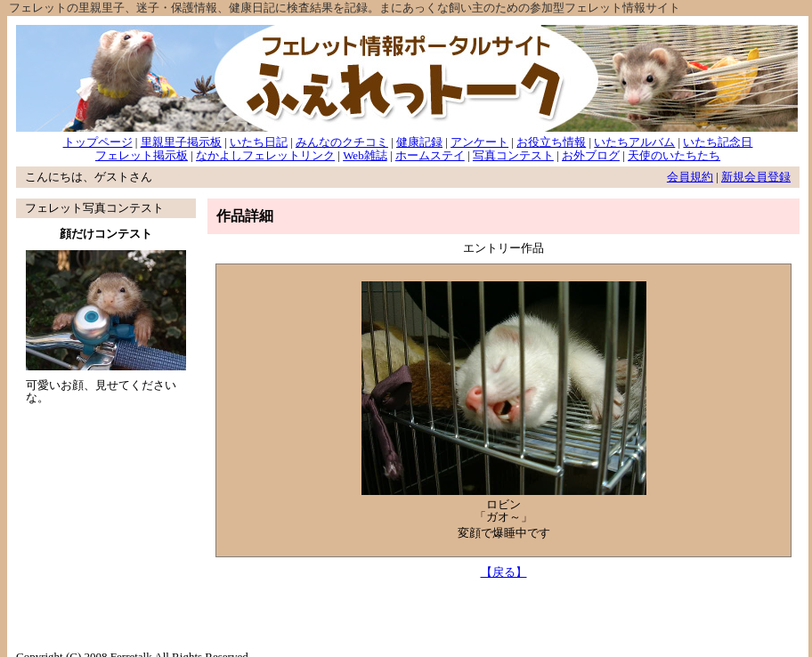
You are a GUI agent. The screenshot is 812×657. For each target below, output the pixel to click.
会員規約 (690, 177)
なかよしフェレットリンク (265, 155)
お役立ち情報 (551, 142)
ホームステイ (430, 155)
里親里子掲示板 (181, 142)
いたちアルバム (634, 142)
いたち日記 (259, 142)
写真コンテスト (513, 155)
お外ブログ (591, 155)
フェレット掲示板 (142, 155)
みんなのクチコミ (342, 142)
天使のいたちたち (674, 155)
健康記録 (419, 142)
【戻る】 (504, 572)
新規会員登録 (756, 177)
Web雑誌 (365, 155)
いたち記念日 (718, 142)
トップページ (98, 142)
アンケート (479, 142)
